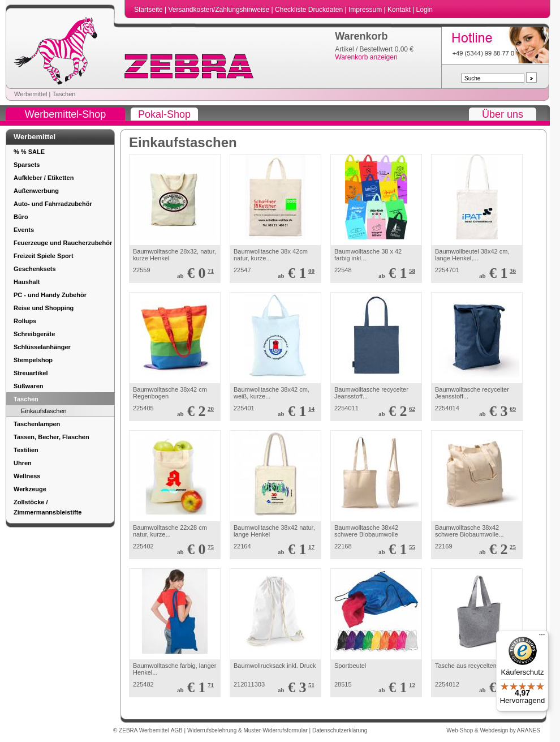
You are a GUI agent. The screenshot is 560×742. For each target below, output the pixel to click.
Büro (21, 217)
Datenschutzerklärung (340, 730)
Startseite (149, 10)
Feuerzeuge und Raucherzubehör (63, 243)
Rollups (25, 321)
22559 (142, 270)
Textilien (26, 450)
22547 (242, 270)
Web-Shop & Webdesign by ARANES (493, 730)
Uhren (23, 463)
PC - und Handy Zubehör (50, 295)
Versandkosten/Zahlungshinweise (219, 10)
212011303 (249, 684)
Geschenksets (35, 269)
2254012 (447, 684)
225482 (143, 684)
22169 (444, 546)
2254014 (447, 408)
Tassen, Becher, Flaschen (51, 437)
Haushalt (27, 282)
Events (24, 230)
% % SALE (29, 152)
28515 (343, 684)
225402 (143, 546)
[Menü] (542, 637)
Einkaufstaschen (44, 411)
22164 (242, 546)
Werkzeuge (30, 489)
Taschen (64, 94)
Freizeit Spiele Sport (44, 256)
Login (425, 10)
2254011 (346, 408)
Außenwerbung (36, 191)
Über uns (503, 114)
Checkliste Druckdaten (310, 10)
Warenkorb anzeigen (366, 57)
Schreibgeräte (34, 334)
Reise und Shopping (44, 308)
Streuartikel (31, 373)
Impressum (366, 10)
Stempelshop (33, 360)
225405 (143, 408)
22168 (343, 546)
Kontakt (400, 10)
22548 (343, 270)
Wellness (27, 476)
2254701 (447, 270)
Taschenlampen (37, 424)
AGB (178, 730)
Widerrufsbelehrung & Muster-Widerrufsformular (248, 730)
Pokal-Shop (164, 114)
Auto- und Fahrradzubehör (53, 204)
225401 (244, 408)
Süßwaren (29, 386)
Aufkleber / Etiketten (44, 178)
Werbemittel (31, 94)
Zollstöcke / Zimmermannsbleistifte (48, 507)
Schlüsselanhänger (42, 347)
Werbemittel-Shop (66, 114)
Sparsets (27, 165)
